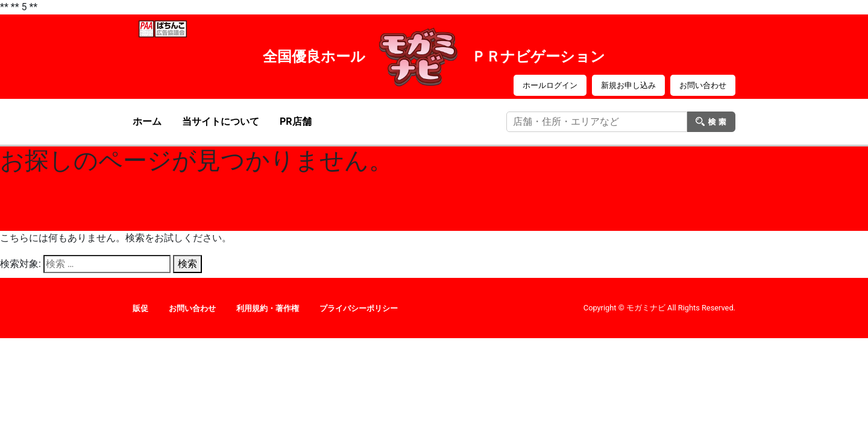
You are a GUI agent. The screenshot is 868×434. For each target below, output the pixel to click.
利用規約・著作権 (268, 308)
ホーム (147, 121)
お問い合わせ (703, 85)
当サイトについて (221, 121)
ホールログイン (550, 85)
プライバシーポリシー (359, 308)
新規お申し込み (628, 85)
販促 (140, 308)
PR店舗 (296, 121)
